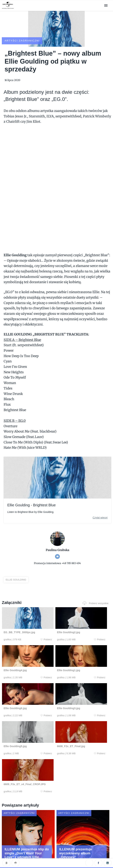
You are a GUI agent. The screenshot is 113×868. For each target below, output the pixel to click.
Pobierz (29, 633)
